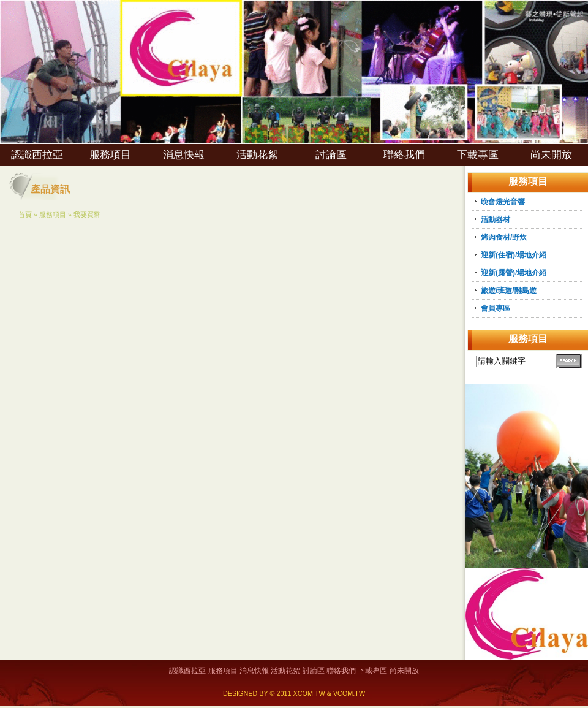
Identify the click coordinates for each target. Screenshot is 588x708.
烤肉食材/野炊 (504, 237)
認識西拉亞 (37, 155)
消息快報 (184, 155)
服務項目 (110, 155)
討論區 (331, 155)
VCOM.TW (349, 693)
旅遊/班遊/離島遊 (509, 291)
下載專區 (478, 155)
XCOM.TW (309, 693)
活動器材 (496, 219)
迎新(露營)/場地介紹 (514, 273)
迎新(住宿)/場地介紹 (514, 255)
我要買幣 (87, 215)
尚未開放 (551, 155)
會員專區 (496, 308)
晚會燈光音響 (503, 202)
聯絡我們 (404, 155)
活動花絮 (257, 155)
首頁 (25, 215)
